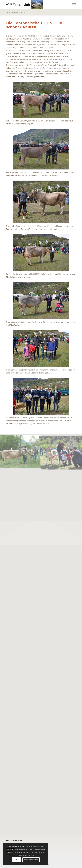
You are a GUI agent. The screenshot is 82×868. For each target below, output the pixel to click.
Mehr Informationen (31, 860)
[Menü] (73, 5)
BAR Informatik (45, 865)
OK (17, 860)
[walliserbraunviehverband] (34, 5)
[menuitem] (73, 5)
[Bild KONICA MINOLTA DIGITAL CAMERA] (21, 451)
